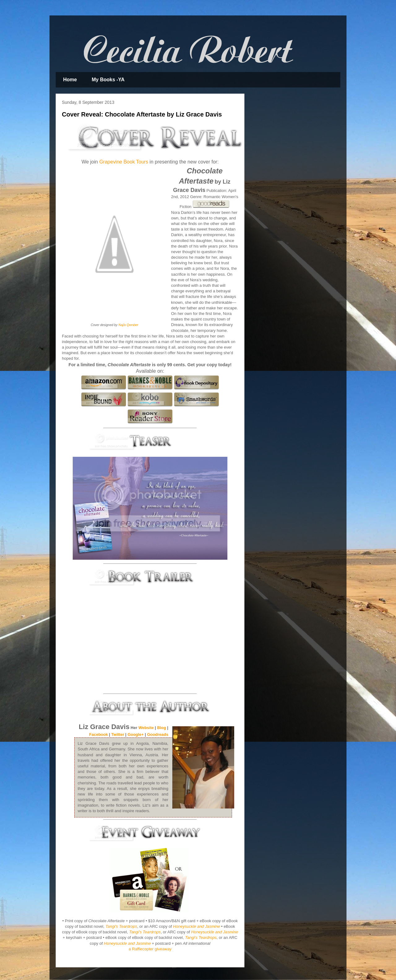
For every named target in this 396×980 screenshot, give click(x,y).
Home (70, 80)
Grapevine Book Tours (124, 162)
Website (146, 728)
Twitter (118, 734)
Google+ (136, 734)
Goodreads (158, 734)
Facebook (99, 734)
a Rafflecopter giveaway (150, 949)
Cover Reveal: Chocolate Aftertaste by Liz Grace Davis (142, 114)
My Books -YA (108, 80)
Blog (162, 728)
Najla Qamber (128, 325)
